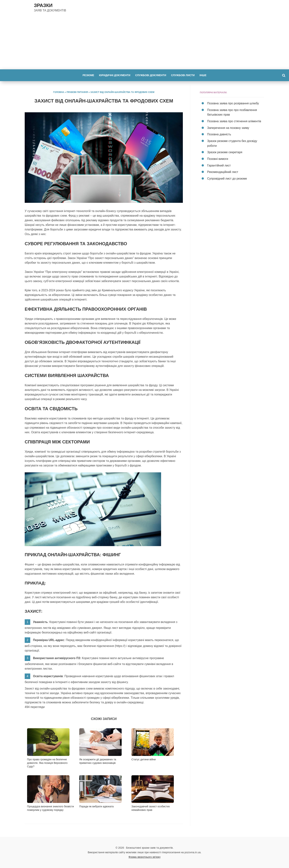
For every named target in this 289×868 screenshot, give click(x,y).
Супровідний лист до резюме (227, 177)
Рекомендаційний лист (223, 171)
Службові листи (184, 75)
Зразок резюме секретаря (225, 151)
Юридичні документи (114, 75)
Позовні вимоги (218, 158)
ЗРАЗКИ (43, 5)
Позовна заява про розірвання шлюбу (233, 103)
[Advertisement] (144, 42)
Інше (205, 75)
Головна (59, 92)
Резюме (86, 75)
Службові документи (151, 75)
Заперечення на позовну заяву (228, 127)
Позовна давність (219, 134)
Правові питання (77, 92)
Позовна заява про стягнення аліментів (234, 121)
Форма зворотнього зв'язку (144, 857)
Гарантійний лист (219, 164)
